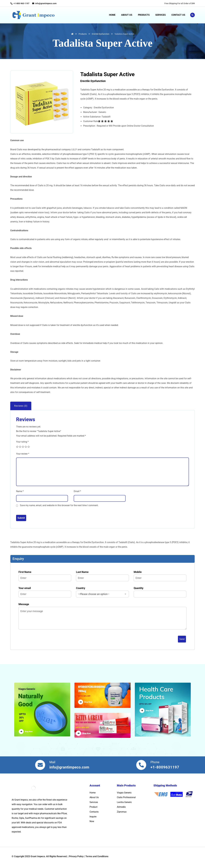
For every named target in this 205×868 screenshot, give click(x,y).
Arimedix (121, 807)
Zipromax (122, 812)
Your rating (22, 442)
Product (93, 807)
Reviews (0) (21, 406)
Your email (45, 592)
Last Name (102, 576)
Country (102, 592)
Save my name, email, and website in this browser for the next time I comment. (59, 505)
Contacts (94, 812)
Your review (23, 454)
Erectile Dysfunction (93, 81)
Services (94, 802)
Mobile (160, 576)
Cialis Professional (126, 797)
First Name (45, 576)
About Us (94, 797)
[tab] (21, 406)
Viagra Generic (124, 793)
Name (20, 491)
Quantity (160, 592)
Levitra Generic (124, 802)
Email (77, 491)
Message (102, 617)
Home (93, 793)
